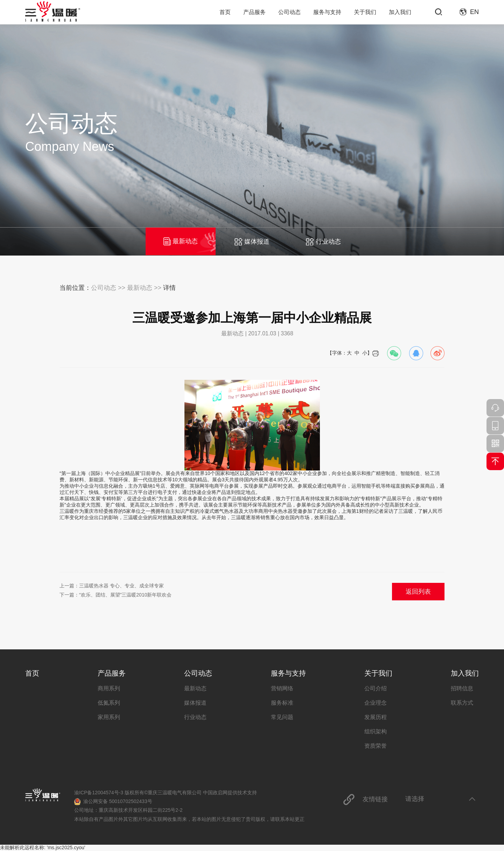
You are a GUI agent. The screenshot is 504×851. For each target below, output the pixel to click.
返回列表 (418, 592)
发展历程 (376, 717)
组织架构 (376, 731)
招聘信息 (462, 688)
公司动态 (289, 12)
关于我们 (365, 12)
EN (474, 12)
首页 (225, 12)
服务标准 (282, 703)
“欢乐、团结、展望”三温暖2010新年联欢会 (125, 595)
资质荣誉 (376, 746)
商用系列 (109, 688)
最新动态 (181, 241)
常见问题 (282, 717)
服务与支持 (327, 12)
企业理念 (376, 703)
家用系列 (109, 717)
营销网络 (282, 688)
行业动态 (323, 242)
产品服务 (254, 12)
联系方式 (462, 703)
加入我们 (400, 12)
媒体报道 (252, 242)
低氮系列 (109, 703)
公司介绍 (376, 688)
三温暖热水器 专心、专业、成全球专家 (121, 586)
